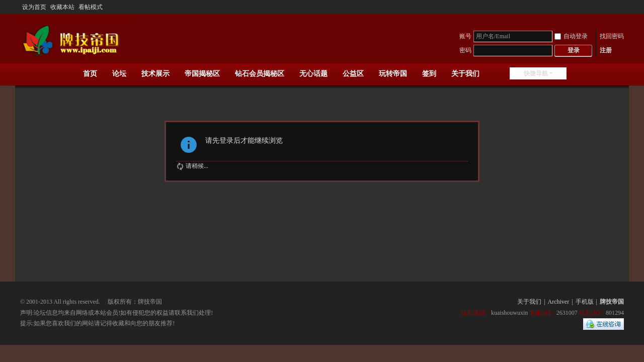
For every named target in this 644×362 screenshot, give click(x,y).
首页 (90, 74)
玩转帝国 (393, 74)
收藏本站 (62, 7)
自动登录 (571, 36)
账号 (465, 36)
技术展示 (155, 74)
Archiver (559, 302)
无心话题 (313, 74)
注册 (606, 50)
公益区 (353, 74)
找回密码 (612, 36)
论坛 (119, 74)
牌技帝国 (612, 302)
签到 (429, 74)
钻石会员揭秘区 (260, 74)
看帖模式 (91, 7)
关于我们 (465, 74)
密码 (465, 50)
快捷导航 (536, 73)
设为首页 (34, 7)
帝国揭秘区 (202, 74)
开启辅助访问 (621, 7)
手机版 (585, 302)
